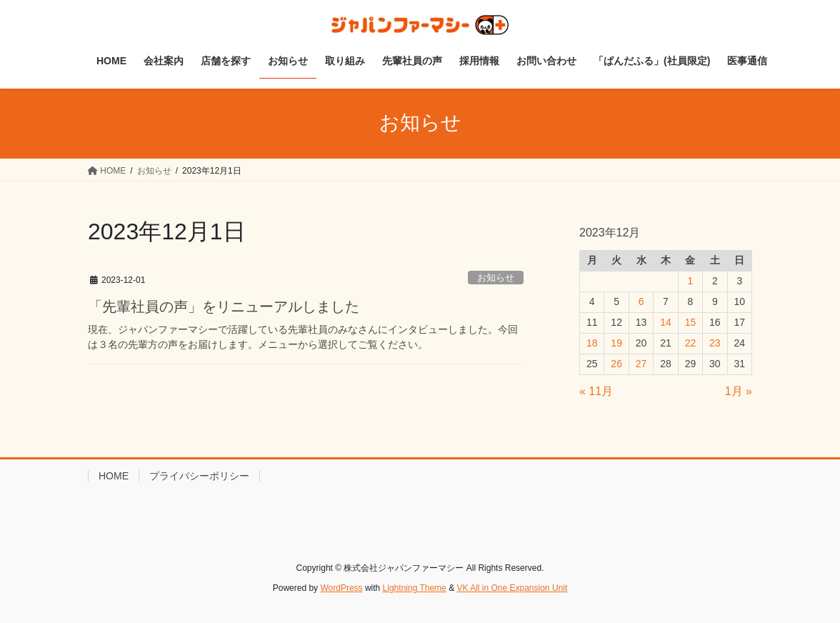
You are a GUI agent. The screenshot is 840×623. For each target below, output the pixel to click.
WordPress (341, 588)
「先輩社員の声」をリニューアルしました (224, 306)
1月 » (739, 391)
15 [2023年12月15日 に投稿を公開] (691, 322)
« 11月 (596, 391)
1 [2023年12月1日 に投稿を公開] (691, 281)
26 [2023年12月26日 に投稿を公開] (616, 364)
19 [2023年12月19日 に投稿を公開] (616, 343)
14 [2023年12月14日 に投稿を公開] (666, 322)
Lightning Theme (415, 588)
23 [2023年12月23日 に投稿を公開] (715, 343)
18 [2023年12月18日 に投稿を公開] (592, 343)
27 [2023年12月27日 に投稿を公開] (641, 364)
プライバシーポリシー (199, 476)
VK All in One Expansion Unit (512, 588)
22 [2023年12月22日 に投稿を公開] (691, 343)
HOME (114, 476)
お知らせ (496, 278)
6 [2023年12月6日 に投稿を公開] (641, 301)
